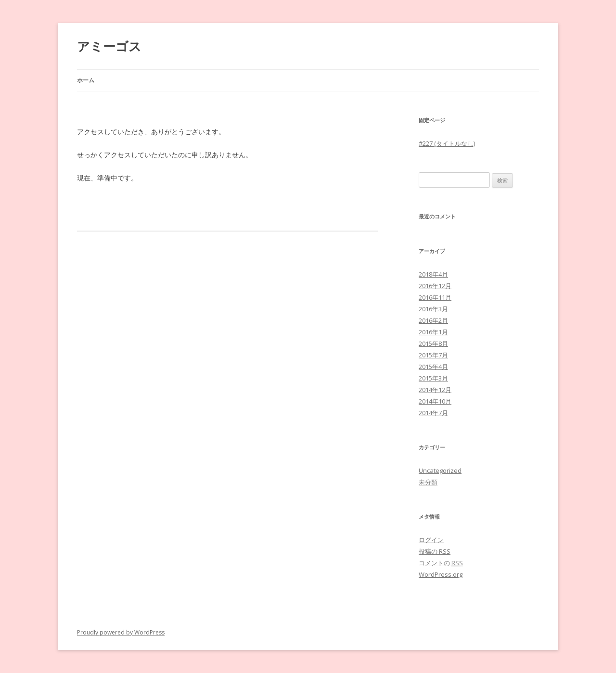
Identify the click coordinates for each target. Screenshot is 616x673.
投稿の (435, 551)
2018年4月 (433, 274)
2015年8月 (433, 343)
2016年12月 (435, 286)
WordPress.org (441, 574)
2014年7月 (433, 413)
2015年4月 (433, 367)
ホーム (86, 80)
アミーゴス (109, 46)
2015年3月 (433, 378)
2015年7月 (433, 355)
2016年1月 (433, 332)
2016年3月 (433, 309)
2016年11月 (435, 297)
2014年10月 (435, 401)
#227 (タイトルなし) (447, 143)
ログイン (431, 540)
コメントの (441, 563)
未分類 (428, 482)
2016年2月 (433, 320)
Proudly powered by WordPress (121, 632)
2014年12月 (435, 390)
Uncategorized (440, 470)
